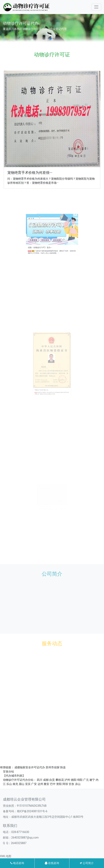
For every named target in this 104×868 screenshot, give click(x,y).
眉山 (22, 784)
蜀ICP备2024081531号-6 (32, 811)
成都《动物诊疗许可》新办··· (45, 243)
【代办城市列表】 (14, 776)
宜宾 (28, 784)
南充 (15, 784)
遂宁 (92, 780)
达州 (40, 784)
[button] (50, 39)
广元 (86, 780)
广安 (34, 784)
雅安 (46, 784)
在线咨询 (52, 863)
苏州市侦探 (53, 767)
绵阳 (80, 780)
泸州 (67, 780)
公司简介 (87, 863)
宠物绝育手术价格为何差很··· (31, 171)
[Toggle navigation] (96, 7)
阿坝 (65, 784)
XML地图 (6, 856)
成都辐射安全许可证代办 (30, 767)
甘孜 (71, 784)
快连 (63, 767)
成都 (46, 780)
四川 (40, 780)
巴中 (53, 784)
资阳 (59, 784)
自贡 (52, 780)
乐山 (9, 784)
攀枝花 (60, 780)
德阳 (74, 780)
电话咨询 (17, 863)
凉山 (78, 784)
